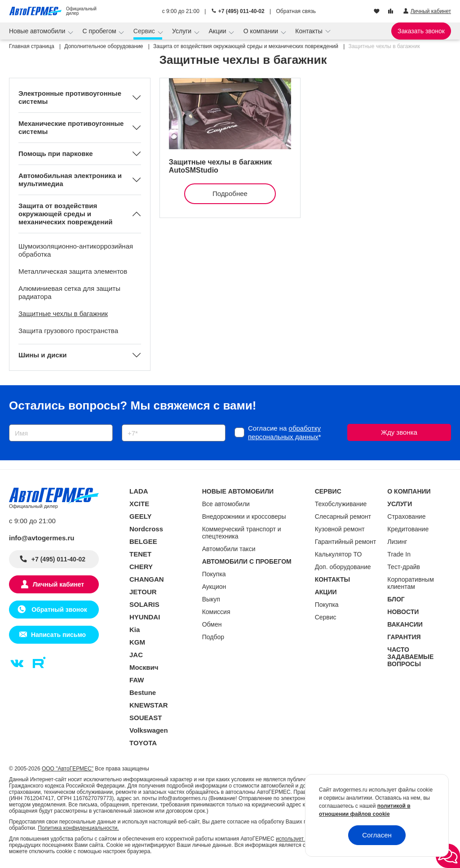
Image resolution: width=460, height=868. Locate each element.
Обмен (212, 624)
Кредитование (408, 529)
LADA (139, 491)
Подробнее (230, 194)
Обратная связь (296, 11)
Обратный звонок (58, 610)
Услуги (183, 31)
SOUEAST (146, 718)
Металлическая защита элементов (73, 271)
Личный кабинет (58, 584)
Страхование (406, 516)
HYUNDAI (145, 617)
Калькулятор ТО (338, 554)
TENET (140, 554)
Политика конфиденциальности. (78, 828)
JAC (136, 655)
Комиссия (216, 612)
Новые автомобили (38, 31)
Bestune (143, 692)
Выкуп (211, 599)
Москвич (144, 667)
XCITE (139, 504)
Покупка (214, 574)
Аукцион (214, 587)
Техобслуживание (341, 504)
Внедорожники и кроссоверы (244, 516)
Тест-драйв (404, 567)
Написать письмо (58, 635)
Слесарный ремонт (343, 516)
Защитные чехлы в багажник (63, 314)
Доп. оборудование (343, 567)
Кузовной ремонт (340, 529)
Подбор (213, 637)
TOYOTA (143, 743)
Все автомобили (226, 504)
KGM (137, 642)
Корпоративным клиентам (410, 583)
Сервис (145, 31)
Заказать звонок (421, 31)
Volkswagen (149, 730)
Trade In (399, 554)
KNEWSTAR (149, 705)
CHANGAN (147, 579)
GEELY (140, 516)
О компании (262, 31)
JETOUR (143, 592)
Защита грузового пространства (68, 331)
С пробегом (100, 31)
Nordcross (146, 529)
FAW (137, 680)
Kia (135, 630)
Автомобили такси (229, 549)
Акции (218, 31)
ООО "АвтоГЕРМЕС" (68, 769)
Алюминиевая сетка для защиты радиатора (69, 292)
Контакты (310, 31)
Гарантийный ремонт (346, 542)
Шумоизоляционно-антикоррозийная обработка (76, 250)
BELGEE (143, 541)
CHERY (141, 567)
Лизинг (397, 542)
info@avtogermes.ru (42, 538)
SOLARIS (144, 604)
